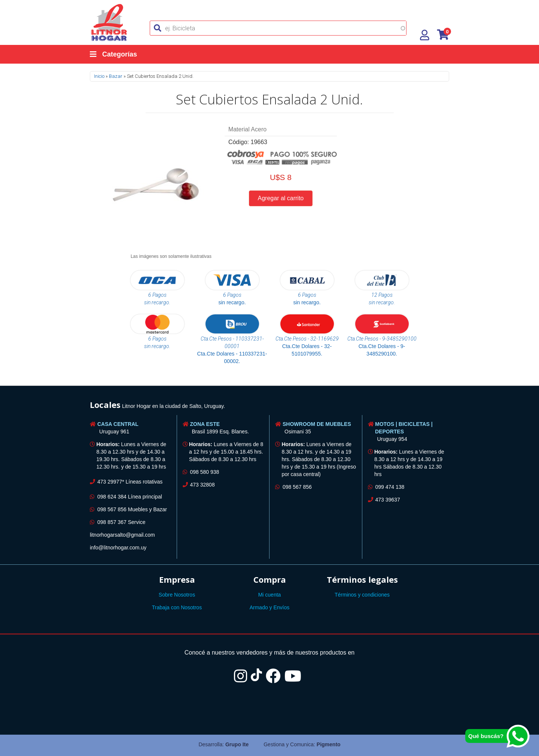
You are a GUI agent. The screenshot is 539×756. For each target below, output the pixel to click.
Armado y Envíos (270, 607)
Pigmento (329, 744)
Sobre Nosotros (177, 595)
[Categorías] (121, 54)
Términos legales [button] (362, 579)
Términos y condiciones (362, 595)
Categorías (113, 54)
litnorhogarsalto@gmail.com (122, 535)
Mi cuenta (270, 595)
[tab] (269, 406)
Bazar (116, 76)
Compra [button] (270, 579)
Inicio (99, 76)
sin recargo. (232, 302)
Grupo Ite (237, 744)
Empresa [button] (177, 579)
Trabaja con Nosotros (177, 607)
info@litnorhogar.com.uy (118, 548)
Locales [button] (105, 405)
